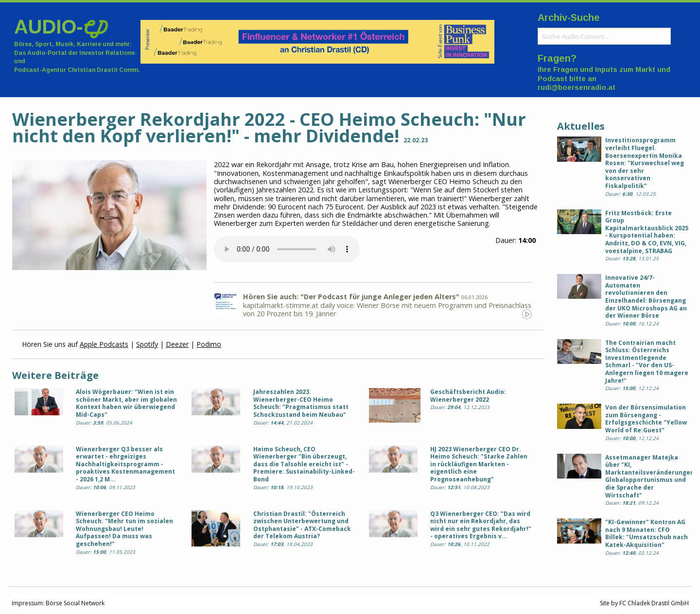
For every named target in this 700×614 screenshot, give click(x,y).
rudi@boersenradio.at (577, 87)
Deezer (177, 344)
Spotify (147, 344)
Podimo (209, 344)
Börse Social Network (75, 603)
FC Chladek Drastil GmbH (654, 603)
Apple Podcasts (104, 344)
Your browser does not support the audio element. (287, 249)
